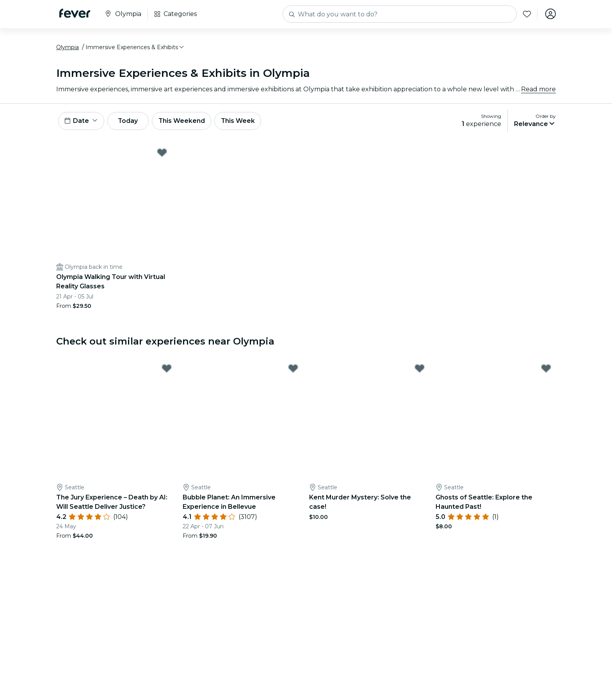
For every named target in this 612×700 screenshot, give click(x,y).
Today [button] (130, 122)
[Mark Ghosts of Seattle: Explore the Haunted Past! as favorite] (546, 370)
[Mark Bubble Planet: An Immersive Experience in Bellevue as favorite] (293, 370)
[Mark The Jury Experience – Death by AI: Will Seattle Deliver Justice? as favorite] (167, 370)
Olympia (68, 48)
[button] (135, 48)
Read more (538, 90)
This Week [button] (242, 122)
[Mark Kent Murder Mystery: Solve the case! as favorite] (420, 370)
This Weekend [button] (185, 122)
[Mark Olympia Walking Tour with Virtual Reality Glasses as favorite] (162, 154)
